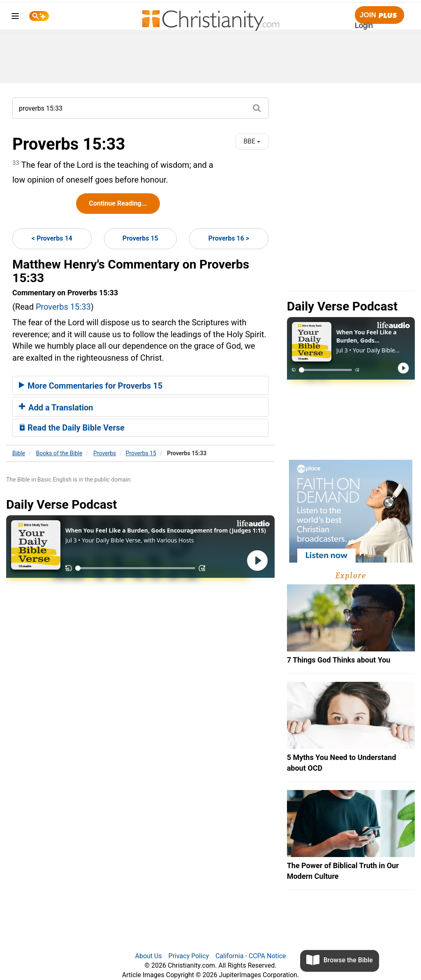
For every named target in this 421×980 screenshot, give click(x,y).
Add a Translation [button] (56, 408)
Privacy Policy (189, 956)
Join (379, 15)
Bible (19, 453)
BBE (252, 141)
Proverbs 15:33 (63, 307)
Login (364, 25)
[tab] (140, 385)
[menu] (15, 17)
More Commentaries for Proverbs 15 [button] (91, 386)
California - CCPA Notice (251, 956)
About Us (148, 956)
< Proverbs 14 (52, 238)
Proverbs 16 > (229, 238)
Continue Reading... (118, 203)
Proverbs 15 (140, 238)
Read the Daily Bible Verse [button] (72, 428)
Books (59, 453)
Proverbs (105, 453)
